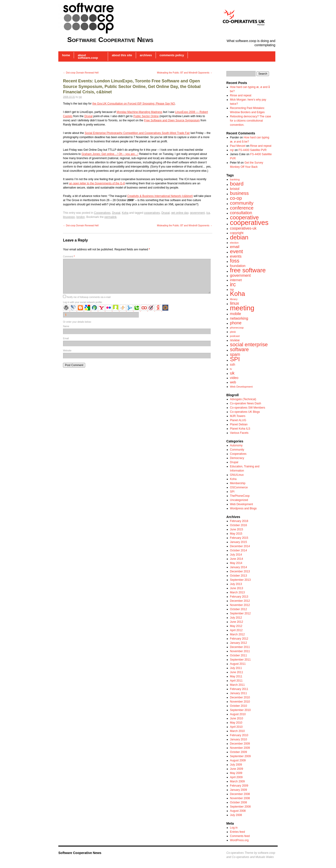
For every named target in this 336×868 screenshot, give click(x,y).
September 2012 (240, 613)
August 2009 (238, 760)
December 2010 (240, 697)
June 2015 (237, 529)
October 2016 (239, 525)
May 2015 (236, 534)
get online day (180, 213)
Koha (125, 213)
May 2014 (236, 563)
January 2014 (239, 567)
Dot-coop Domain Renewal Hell (81, 73)
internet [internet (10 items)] (236, 280)
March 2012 (237, 634)
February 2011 (239, 689)
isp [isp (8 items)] (232, 289)
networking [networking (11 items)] (239, 318)
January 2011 (239, 693)
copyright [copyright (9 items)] (237, 233)
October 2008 (239, 802)
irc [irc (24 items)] (233, 284)
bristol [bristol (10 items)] (235, 189)
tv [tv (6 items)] (231, 369)
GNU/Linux (237, 475)
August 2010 (238, 714)
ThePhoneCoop (240, 496)
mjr (80, 97)
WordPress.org (239, 840)
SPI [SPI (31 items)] (235, 359)
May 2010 (236, 723)
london (80, 217)
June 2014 (237, 559)
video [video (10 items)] (234, 378)
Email (66, 338)
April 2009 (236, 777)
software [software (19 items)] (239, 350)
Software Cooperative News (110, 40)
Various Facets (239, 433)
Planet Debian (239, 424)
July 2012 (236, 618)
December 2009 (240, 744)
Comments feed (240, 836)
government (197, 213)
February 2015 (239, 538)
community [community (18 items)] (242, 203)
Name (66, 326)
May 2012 (236, 626)
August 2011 (238, 664)
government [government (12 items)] (240, 275)
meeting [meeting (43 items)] (242, 308)
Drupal (88, 116)
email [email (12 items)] (235, 247)
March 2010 (237, 731)
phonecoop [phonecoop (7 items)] (237, 328)
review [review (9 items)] (235, 340)
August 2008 (238, 811)
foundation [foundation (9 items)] (238, 266)
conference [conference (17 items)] (242, 208)
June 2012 (237, 622)
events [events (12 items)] (236, 256)
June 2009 (237, 769)
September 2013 (240, 580)
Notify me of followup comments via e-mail (89, 297)
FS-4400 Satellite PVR (252, 150)
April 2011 (236, 681)
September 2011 (240, 660)
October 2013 (239, 576)
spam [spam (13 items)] (235, 354)
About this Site (122, 55)
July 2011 (236, 668)
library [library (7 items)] (234, 299)
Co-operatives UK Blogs (245, 412)
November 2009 (240, 748)
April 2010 (236, 727)
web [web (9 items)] (233, 382)
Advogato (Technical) (243, 399)
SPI (232, 492)
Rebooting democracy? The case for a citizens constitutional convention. (251, 121)
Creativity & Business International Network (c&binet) (160, 196)
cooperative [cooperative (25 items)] (244, 217)
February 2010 (239, 735)
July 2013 (236, 584)
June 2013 (237, 588)
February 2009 (239, 786)
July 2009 (236, 765)
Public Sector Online (146, 116)
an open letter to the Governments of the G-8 (97, 183)
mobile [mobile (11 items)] (236, 314)
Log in (234, 828)
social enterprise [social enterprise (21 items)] (249, 345)
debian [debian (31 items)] (239, 237)
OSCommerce (239, 487)
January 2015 (239, 542)
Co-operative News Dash (246, 403)
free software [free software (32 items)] (248, 270)
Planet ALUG (238, 420)
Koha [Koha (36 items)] (238, 294)
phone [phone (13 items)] (236, 323)
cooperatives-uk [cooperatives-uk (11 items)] (243, 228)
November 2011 (240, 651)
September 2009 (240, 756)
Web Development (242, 504)
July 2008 (236, 815)
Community (237, 450)
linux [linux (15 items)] (235, 303)
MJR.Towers (238, 416)
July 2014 (236, 555)
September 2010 (240, 710)
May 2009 (236, 773)
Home (66, 55)
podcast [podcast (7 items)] (235, 336)
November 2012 (240, 605)
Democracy (237, 458)
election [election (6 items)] (234, 243)
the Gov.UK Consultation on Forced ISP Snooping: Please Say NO (134, 104)
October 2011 (239, 655)
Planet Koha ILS (240, 429)
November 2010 (240, 702)
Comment (69, 257)
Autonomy (236, 445)
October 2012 (239, 609)
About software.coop (88, 56)
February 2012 (239, 639)
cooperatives (152, 213)
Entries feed (238, 832)
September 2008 (240, 807)
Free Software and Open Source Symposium (172, 120)
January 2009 (239, 790)
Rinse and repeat (241, 95)
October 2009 (239, 752)
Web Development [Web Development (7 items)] (241, 387)
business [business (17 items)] (239, 193)
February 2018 (239, 521)
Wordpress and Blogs (243, 508)
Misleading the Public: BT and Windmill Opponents (185, 73)
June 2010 (237, 718)
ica (208, 213)
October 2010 (239, 706)
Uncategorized (239, 500)
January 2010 (239, 739)
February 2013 (239, 597)
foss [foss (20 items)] (235, 261)
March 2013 (237, 592)
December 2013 (240, 571)
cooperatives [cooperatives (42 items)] (249, 223)
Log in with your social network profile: (83, 302)
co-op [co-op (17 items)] (236, 198)
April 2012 (236, 630)
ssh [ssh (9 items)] (233, 364)
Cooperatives (102, 213)
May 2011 (236, 676)
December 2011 (240, 647)
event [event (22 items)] (237, 251)
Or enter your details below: (77, 322)
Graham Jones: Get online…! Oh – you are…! (110, 154)
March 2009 (237, 781)
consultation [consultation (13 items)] (241, 213)
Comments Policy (172, 55)
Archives (146, 55)
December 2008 (240, 794)
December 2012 (240, 601)
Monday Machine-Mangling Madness (139, 112)
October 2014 (239, 550)
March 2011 (237, 685)
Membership (238, 483)
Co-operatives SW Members (248, 408)
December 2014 (240, 546)
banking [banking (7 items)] (235, 179)
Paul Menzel (238, 146)
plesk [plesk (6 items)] (233, 332)
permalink (110, 217)
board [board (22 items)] (237, 184)
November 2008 (240, 798)
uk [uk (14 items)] (232, 373)
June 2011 (237, 672)
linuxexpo (69, 217)
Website (67, 351)
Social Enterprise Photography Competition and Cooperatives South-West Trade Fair (137, 133)
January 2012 (239, 643)
